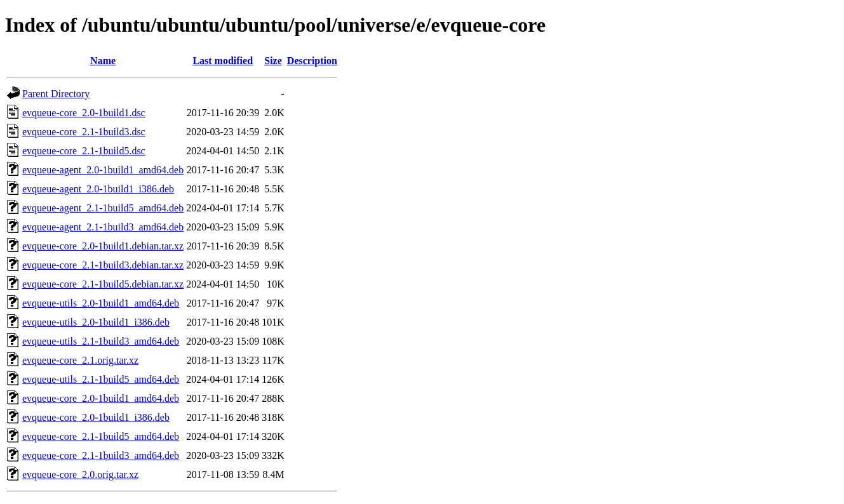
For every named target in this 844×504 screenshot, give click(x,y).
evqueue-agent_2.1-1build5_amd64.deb (103, 208)
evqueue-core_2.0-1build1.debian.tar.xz (103, 246)
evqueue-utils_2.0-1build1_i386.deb (96, 322)
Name (103, 61)
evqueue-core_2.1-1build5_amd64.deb (101, 436)
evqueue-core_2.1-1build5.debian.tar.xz (103, 284)
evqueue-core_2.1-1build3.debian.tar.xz (103, 265)
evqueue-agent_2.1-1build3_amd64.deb (103, 227)
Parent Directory (56, 94)
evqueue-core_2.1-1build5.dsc (84, 151)
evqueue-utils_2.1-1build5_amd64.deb (101, 379)
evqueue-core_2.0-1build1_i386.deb (96, 417)
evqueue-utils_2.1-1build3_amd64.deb (101, 341)
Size (273, 61)
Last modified (223, 61)
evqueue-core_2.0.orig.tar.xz (80, 474)
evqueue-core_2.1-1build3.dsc (84, 132)
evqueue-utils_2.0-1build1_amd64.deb (101, 303)
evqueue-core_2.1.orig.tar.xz (80, 360)
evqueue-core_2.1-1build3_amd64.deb (101, 455)
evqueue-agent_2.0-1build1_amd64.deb (103, 170)
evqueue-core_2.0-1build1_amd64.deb (101, 398)
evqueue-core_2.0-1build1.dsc (84, 113)
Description (312, 61)
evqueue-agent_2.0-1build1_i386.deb (98, 189)
